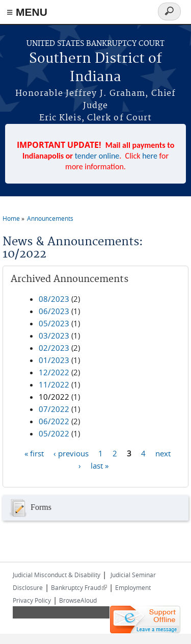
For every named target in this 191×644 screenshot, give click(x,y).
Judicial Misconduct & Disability (57, 575)
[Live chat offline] (145, 620)
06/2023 (54, 311)
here (150, 156)
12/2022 (54, 372)
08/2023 (54, 299)
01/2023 (54, 360)
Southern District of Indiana (95, 68)
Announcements (50, 218)
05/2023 (54, 323)
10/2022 (54, 397)
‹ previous (71, 453)
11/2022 (54, 384)
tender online (97, 156)
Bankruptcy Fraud (79, 587)
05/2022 (54, 433)
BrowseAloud (78, 600)
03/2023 (54, 336)
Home (11, 218)
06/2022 (54, 421)
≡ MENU (27, 12)
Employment (133, 587)
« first (34, 453)
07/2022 (54, 409)
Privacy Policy (32, 600)
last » (100, 466)
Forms (30, 508)
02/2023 (54, 348)
